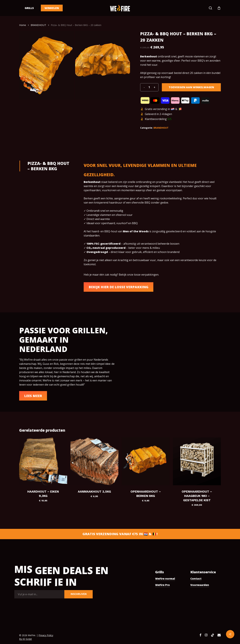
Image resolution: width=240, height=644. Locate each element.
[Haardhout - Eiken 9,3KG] (43, 461)
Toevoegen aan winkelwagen (191, 87)
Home (23, 25)
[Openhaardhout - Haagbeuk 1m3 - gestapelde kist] (197, 461)
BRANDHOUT (38, 25)
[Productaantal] (149, 87)
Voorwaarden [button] (200, 585)
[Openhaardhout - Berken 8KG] (146, 461)
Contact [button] (196, 579)
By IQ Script (25, 639)
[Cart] (219, 8)
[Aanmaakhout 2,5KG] (94, 461)
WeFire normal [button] (165, 579)
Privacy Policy (46, 635)
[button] (118, 287)
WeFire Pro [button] (162, 585)
